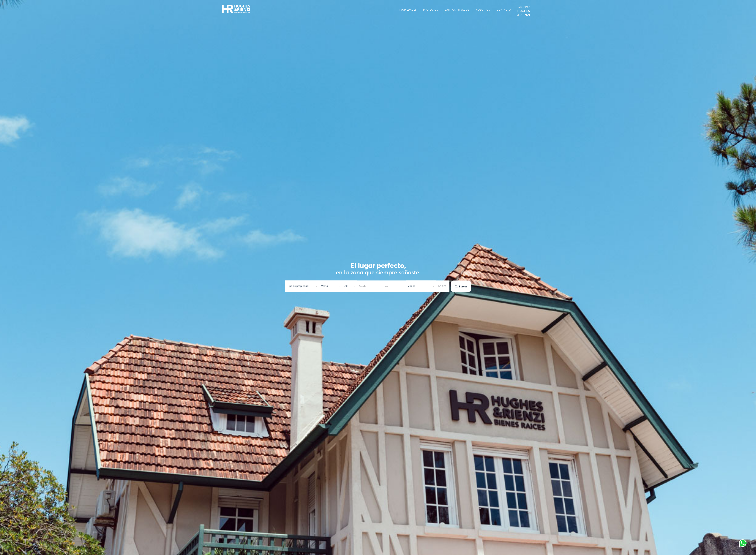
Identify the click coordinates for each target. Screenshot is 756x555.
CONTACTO (504, 10)
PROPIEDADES (408, 10)
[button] (302, 285)
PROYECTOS (431, 10)
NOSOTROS (483, 10)
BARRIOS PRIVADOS (457, 10)
